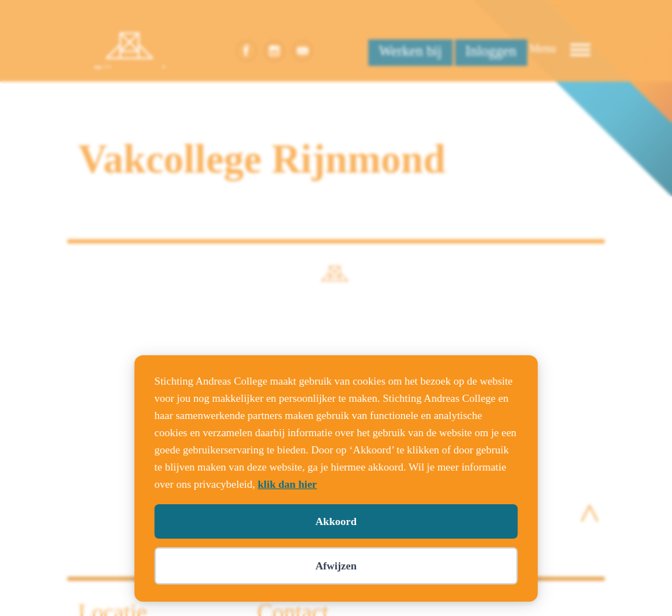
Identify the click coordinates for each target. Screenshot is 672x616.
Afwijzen (336, 566)
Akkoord (336, 521)
